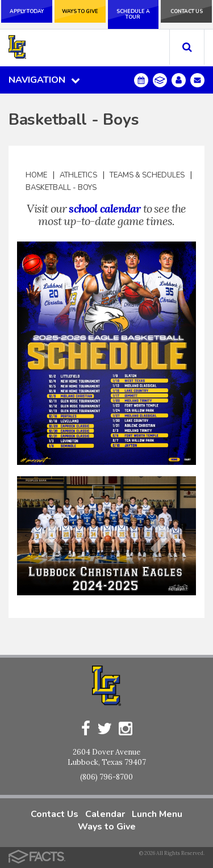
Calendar (105, 814)
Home (36, 175)
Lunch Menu (157, 814)
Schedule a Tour (133, 14)
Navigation (44, 80)
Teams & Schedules (147, 175)
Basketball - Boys (61, 188)
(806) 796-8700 (106, 777)
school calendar (105, 208)
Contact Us (187, 11)
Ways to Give (80, 11)
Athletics (78, 175)
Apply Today (27, 11)
